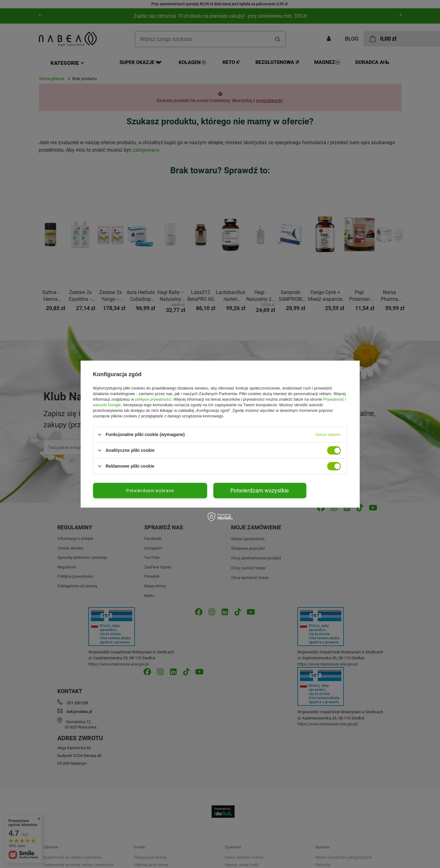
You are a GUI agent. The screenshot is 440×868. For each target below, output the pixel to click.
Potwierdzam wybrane (150, 490)
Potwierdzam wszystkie (260, 490)
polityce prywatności (153, 399)
